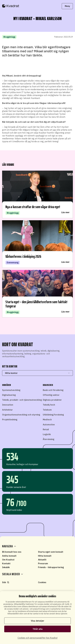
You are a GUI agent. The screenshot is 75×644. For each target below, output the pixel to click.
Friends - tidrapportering (51, 567)
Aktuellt (42, 560)
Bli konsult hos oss (12, 552)
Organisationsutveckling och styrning (21, 415)
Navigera (9, 546)
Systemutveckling (11, 390)
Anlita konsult (9, 556)
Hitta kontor (37, 373)
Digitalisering (9, 395)
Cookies (42, 582)
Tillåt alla (38, 629)
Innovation (8, 405)
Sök (6, 582)
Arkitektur (7, 410)
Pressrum (43, 563)
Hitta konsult (45, 556)
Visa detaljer (38, 621)
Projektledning (10, 420)
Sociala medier (13, 574)
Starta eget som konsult (51, 552)
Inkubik (6, 567)
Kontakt (6, 563)
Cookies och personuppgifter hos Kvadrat (38, 638)
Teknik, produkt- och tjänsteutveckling (22, 400)
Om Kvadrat (8, 560)
